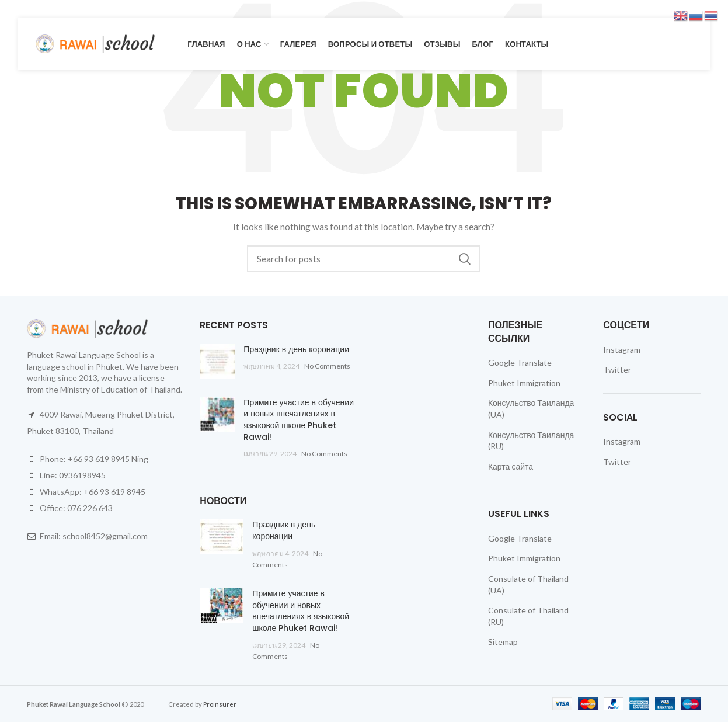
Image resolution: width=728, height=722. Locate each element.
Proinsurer (220, 704)
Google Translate (520, 362)
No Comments (327, 366)
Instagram (622, 350)
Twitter (617, 369)
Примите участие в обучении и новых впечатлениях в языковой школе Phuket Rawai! (299, 420)
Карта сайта (511, 466)
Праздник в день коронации (296, 349)
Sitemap (503, 642)
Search (465, 259)
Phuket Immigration (524, 383)
